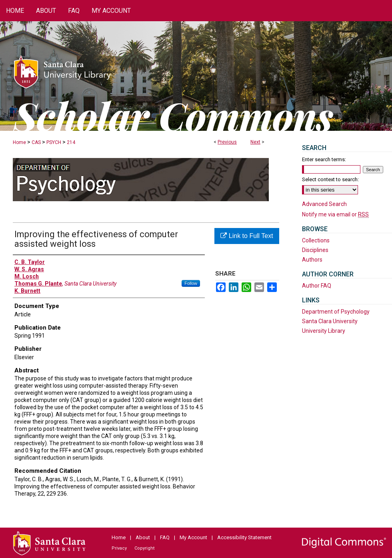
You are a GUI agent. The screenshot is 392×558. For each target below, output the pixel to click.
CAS (36, 142)
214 (71, 142)
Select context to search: (330, 179)
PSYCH (54, 142)
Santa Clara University (330, 321)
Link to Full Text (247, 236)
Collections (316, 240)
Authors (312, 260)
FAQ (165, 537)
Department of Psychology (336, 312)
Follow (191, 283)
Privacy (119, 548)
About (143, 537)
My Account (193, 537)
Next (255, 142)
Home (19, 142)
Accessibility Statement (244, 537)
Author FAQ (317, 286)
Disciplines (315, 250)
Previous (227, 142)
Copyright (144, 548)
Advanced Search (324, 204)
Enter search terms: (324, 159)
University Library (324, 331)
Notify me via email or (335, 214)
